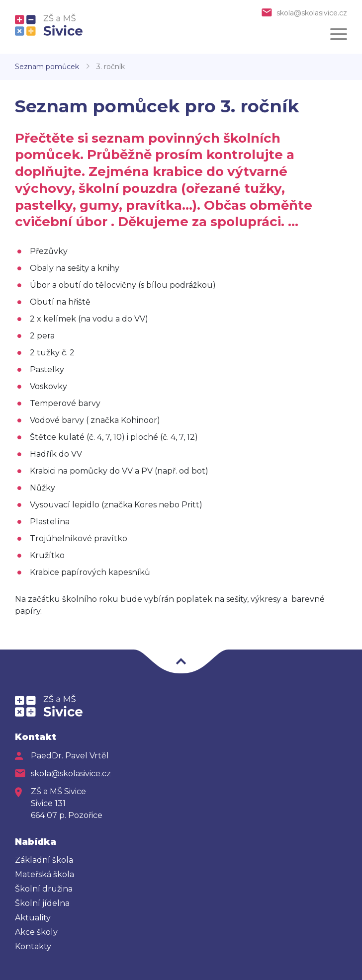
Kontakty (33, 946)
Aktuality (33, 918)
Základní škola (44, 860)
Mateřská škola (45, 874)
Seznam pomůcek (47, 67)
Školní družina (44, 889)
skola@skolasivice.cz (312, 13)
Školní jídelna (42, 903)
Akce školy (36, 932)
